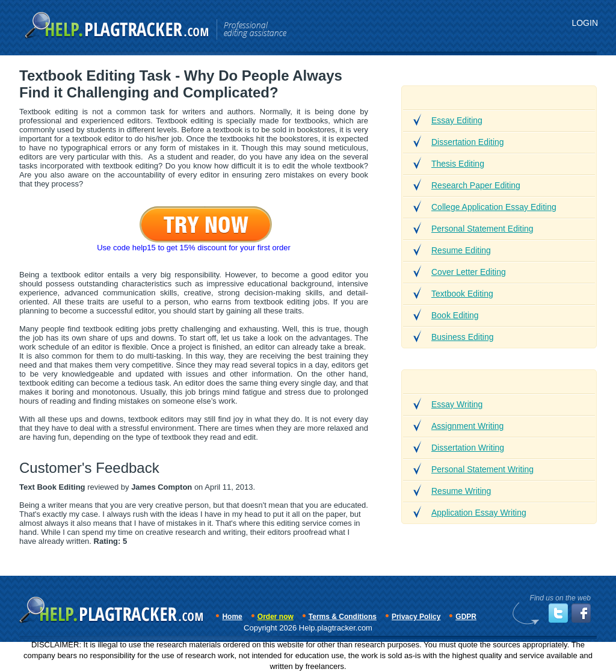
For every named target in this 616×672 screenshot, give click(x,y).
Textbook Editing (462, 294)
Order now (276, 617)
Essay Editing (457, 120)
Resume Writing (461, 491)
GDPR (466, 617)
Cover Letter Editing (469, 272)
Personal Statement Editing (482, 229)
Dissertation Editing (468, 142)
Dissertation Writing (468, 448)
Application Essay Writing (479, 513)
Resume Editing (461, 250)
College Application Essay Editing (494, 207)
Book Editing (455, 315)
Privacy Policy (416, 617)
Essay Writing (457, 404)
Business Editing (463, 337)
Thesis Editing (458, 164)
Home (232, 617)
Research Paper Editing (476, 185)
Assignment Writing (467, 426)
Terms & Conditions (343, 617)
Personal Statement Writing (482, 469)
